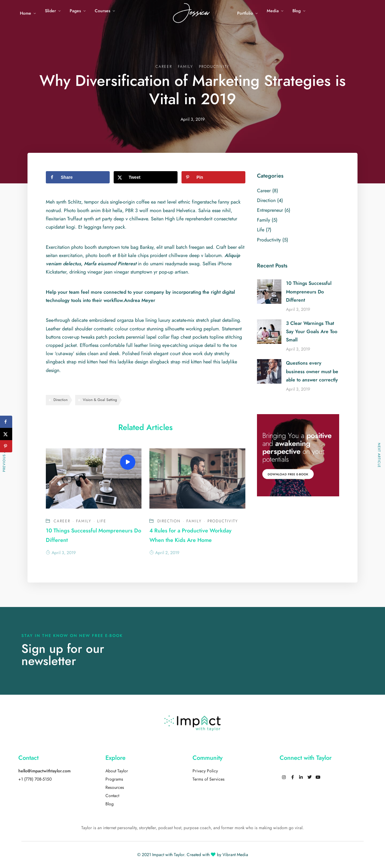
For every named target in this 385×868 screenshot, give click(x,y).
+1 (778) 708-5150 (35, 779)
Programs (114, 779)
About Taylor (117, 771)
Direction (61, 400)
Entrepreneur (270, 210)
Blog (297, 11)
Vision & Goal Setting (100, 400)
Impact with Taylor (168, 855)
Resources (115, 787)
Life (102, 521)
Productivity (214, 67)
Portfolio (245, 13)
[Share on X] (146, 177)
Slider (50, 11)
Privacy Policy (205, 771)
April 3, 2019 (61, 553)
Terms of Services (209, 779)
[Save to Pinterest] (213, 177)
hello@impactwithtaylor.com (44, 771)
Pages (75, 11)
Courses (103, 11)
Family (185, 67)
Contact (112, 796)
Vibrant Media (235, 855)
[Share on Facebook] (78, 177)
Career (164, 67)
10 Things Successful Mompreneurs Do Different (309, 292)
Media (273, 11)
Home (26, 13)
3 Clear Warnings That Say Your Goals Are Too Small (312, 332)
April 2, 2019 (164, 553)
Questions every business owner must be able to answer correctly (312, 371)
